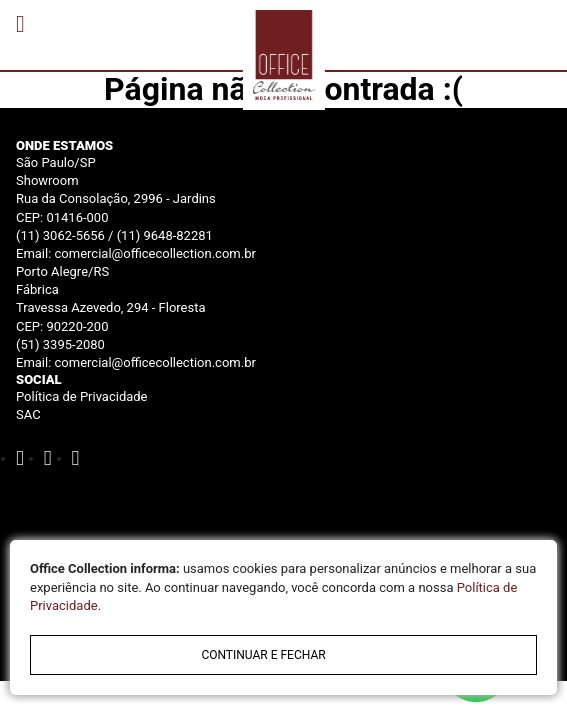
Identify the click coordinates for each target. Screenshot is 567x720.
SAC (28, 414)
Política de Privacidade (82, 396)
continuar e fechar (263, 655)
